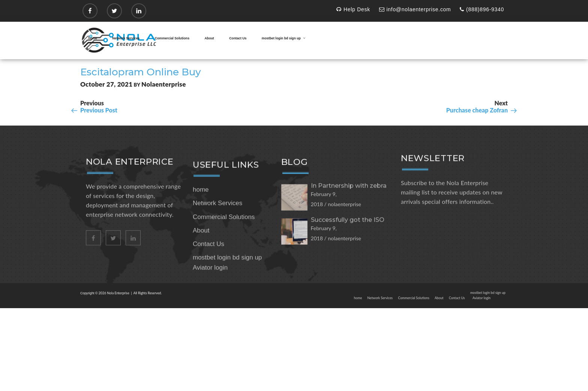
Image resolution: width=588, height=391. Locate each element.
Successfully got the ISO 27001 (348, 247)
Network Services (126, 38)
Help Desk (353, 9)
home (93, 38)
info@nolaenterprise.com (415, 9)
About (209, 38)
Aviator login (210, 296)
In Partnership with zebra (349, 210)
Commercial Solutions (172, 38)
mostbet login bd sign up (284, 38)
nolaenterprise (164, 84)
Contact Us (238, 38)
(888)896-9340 (482, 9)
